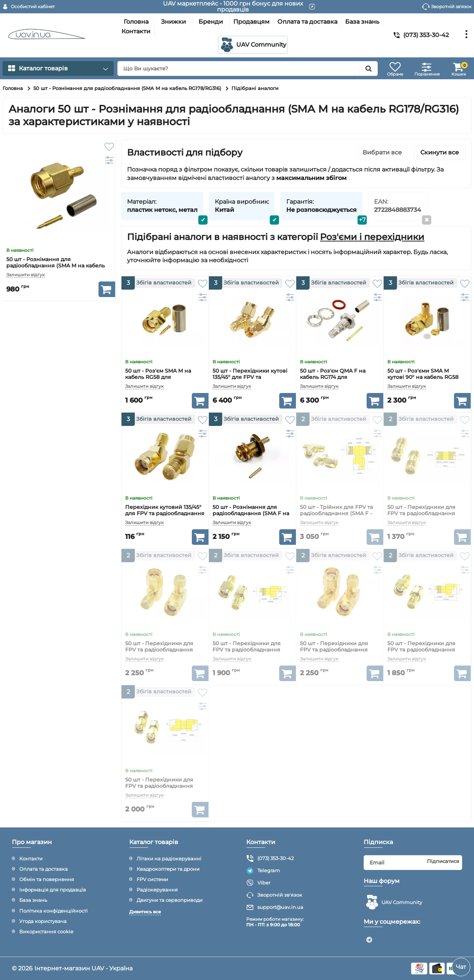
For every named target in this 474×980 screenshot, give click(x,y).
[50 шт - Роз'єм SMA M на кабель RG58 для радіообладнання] (165, 320)
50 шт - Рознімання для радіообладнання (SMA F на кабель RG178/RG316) (251, 514)
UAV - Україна (112, 968)
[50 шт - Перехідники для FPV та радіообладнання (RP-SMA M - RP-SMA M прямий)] (165, 729)
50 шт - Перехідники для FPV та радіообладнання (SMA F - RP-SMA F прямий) (425, 514)
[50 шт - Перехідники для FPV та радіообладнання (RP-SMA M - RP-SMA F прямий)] (427, 592)
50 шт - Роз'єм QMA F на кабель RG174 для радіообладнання (333, 377)
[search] (248, 69)
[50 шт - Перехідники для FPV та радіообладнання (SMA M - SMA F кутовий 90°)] (165, 592)
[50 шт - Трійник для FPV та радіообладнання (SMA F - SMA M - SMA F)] (340, 456)
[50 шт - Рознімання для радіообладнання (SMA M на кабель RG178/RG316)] (59, 196)
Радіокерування (157, 890)
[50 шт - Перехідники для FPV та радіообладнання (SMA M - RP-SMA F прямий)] (252, 592)
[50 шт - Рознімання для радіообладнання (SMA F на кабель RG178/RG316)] (252, 456)
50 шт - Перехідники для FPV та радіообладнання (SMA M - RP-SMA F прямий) (251, 650)
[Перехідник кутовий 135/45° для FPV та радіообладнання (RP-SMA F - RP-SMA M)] (165, 456)
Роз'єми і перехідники (372, 237)
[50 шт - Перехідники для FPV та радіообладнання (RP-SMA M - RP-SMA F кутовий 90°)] (340, 592)
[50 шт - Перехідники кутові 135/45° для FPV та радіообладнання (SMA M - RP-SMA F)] (252, 320)
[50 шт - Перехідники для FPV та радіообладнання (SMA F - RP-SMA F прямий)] (427, 456)
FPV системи (152, 879)
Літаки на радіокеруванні (169, 859)
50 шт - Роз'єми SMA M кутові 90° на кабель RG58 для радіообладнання (423, 377)
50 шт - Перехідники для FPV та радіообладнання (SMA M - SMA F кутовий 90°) (164, 650)
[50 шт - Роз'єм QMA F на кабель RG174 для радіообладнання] (340, 320)
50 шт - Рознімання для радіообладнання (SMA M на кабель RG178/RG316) (56, 266)
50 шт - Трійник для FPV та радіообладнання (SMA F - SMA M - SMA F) (336, 514)
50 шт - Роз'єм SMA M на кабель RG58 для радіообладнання (158, 377)
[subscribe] (413, 863)
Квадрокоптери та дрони (168, 869)
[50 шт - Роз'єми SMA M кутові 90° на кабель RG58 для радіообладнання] (427, 320)
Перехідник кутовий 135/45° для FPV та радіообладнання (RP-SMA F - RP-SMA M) (165, 514)
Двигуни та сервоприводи (170, 900)
